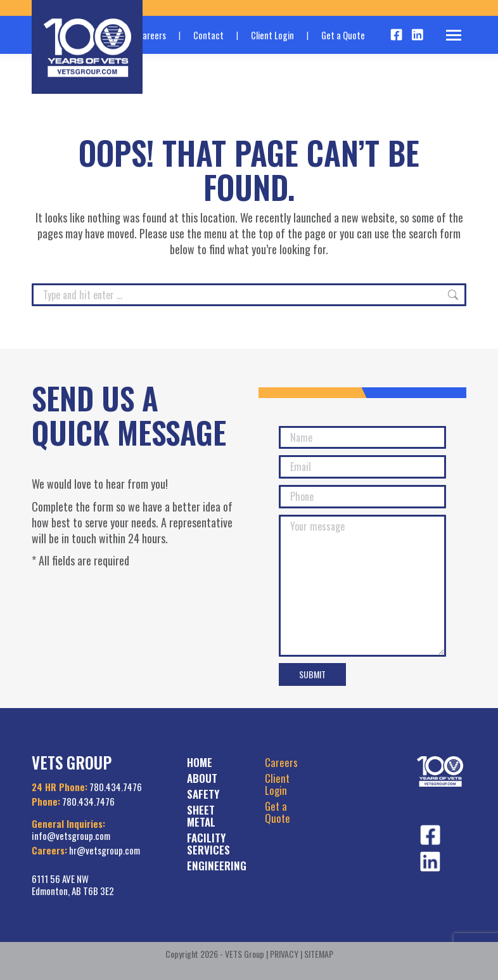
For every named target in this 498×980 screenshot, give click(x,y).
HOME (200, 762)
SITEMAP (319, 954)
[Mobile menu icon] (454, 35)
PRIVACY (284, 954)
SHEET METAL (201, 816)
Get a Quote (343, 35)
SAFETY (203, 794)
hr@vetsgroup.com (105, 850)
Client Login (272, 35)
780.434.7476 (116, 787)
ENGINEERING (217, 866)
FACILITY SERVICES (208, 844)
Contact (208, 35)
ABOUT (202, 778)
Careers (281, 762)
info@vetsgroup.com (71, 835)
